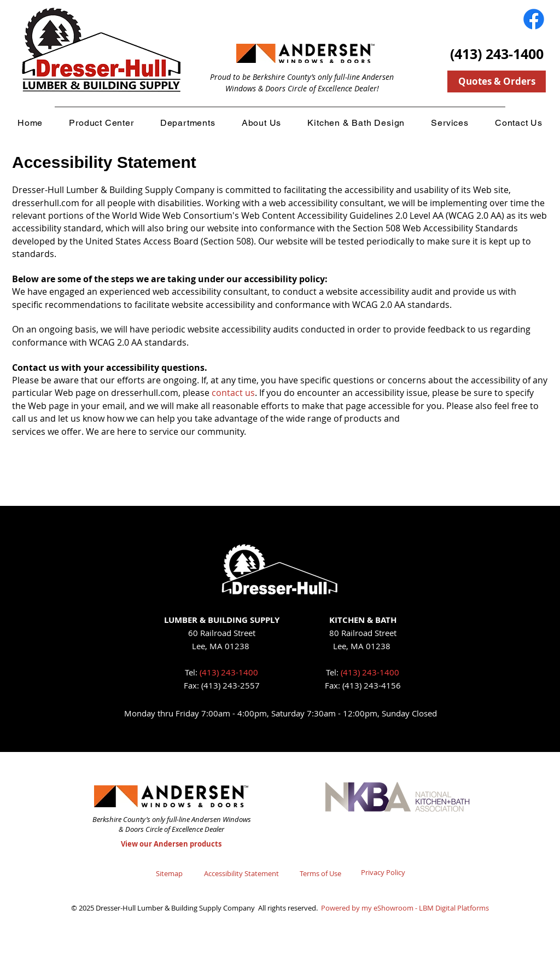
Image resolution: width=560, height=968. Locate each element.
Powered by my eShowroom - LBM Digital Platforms (405, 908)
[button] (101, 123)
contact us (233, 393)
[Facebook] (534, 19)
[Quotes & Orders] (497, 81)
